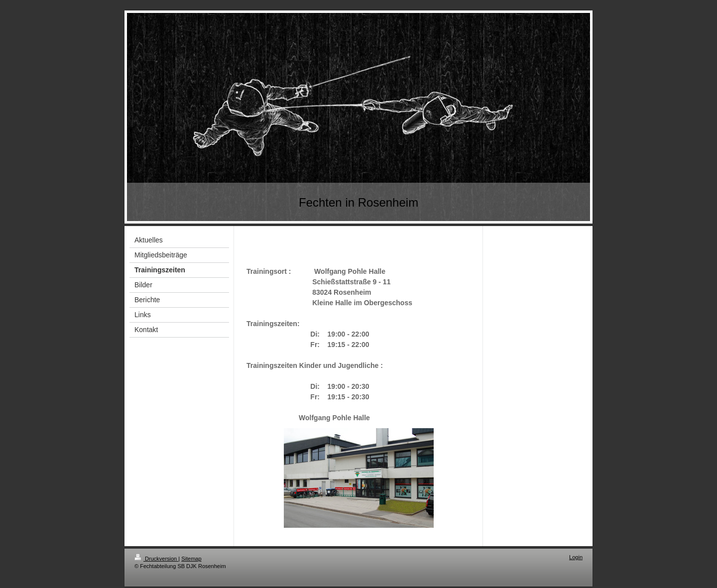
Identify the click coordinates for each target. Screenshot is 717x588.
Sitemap (191, 559)
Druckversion (156, 559)
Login (576, 557)
